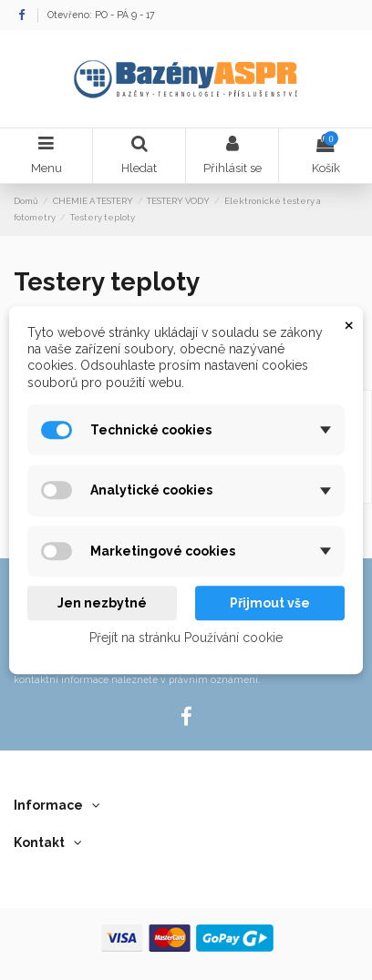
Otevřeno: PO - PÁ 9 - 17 (101, 15)
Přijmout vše (270, 603)
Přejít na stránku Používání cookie (186, 638)
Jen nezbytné (102, 603)
